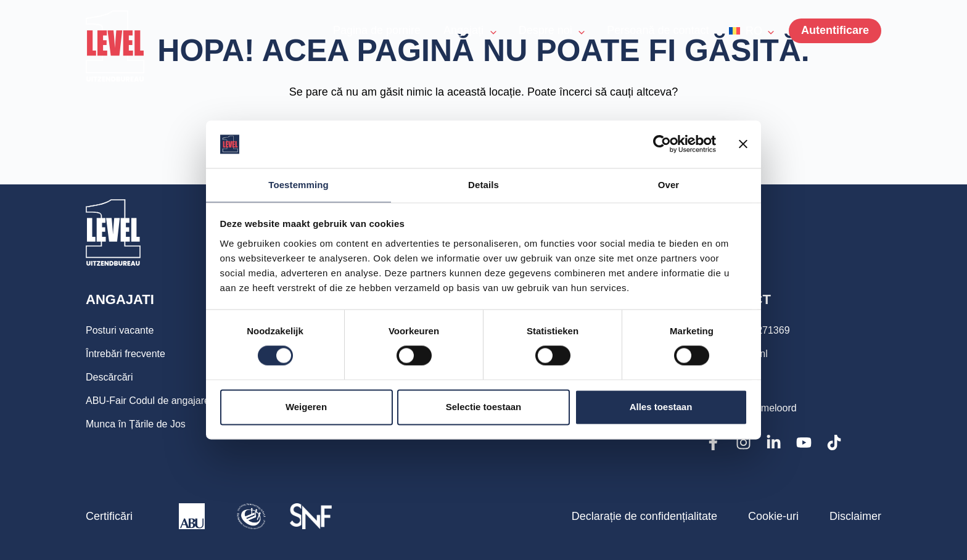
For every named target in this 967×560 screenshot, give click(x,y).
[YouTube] (804, 443)
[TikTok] (834, 443)
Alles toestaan (661, 407)
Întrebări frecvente (130, 354)
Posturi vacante (124, 331)
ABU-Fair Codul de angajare (155, 401)
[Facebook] (713, 443)
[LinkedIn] (774, 443)
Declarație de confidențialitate (644, 516)
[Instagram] (743, 443)
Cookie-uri (773, 516)
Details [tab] (483, 184)
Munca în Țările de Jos (142, 424)
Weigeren (306, 407)
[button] (751, 31)
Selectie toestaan (484, 407)
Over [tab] (669, 184)
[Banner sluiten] (743, 144)
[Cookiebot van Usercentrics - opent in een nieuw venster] (662, 144)
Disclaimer (855, 516)
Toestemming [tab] (298, 184)
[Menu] (835, 31)
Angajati (121, 300)
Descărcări (112, 377)
